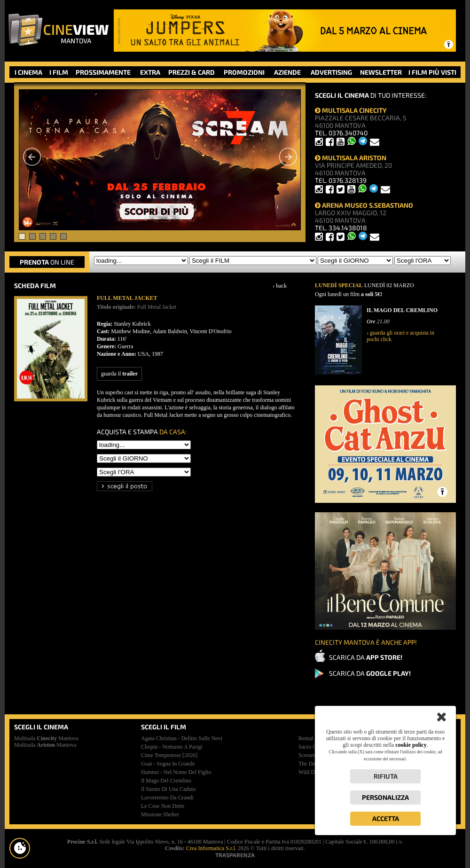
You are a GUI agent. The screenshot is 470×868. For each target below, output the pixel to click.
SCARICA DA (366, 657)
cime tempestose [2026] (169, 755)
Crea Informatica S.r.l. (211, 848)
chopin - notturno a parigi (172, 747)
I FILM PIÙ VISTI (432, 72)
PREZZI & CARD (192, 72)
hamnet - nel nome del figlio (176, 772)
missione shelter (160, 814)
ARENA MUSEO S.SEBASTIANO (364, 205)
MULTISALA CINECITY (351, 110)
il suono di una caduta (168, 789)
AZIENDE (287, 72)
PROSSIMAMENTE (103, 72)
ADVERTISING (331, 72)
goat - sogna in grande (168, 764)
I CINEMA (28, 72)
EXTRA (150, 72)
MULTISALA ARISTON (351, 158)
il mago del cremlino (166, 781)
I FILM (59, 72)
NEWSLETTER (381, 72)
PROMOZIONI (244, 72)
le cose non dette (163, 806)
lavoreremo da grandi (167, 798)
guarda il (119, 374)
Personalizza (385, 797)
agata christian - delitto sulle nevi (182, 738)
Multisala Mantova (46, 738)
